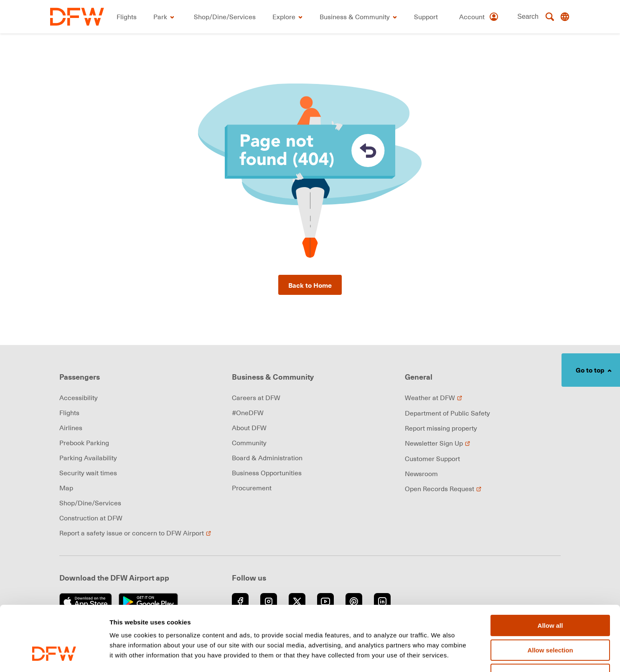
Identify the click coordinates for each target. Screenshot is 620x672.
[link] (77, 17)
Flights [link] (69, 413)
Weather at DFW (434, 398)
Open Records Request (443, 489)
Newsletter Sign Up (438, 443)
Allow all (550, 570)
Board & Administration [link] (267, 458)
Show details (438, 656)
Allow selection (550, 595)
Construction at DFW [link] (91, 518)
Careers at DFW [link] (256, 398)
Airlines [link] (71, 428)
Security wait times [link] (88, 473)
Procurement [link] (252, 488)
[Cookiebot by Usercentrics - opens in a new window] (54, 656)
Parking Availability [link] (88, 458)
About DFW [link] (249, 428)
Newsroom (421, 474)
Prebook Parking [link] (84, 443)
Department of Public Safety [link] (447, 413)
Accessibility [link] (79, 398)
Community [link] (249, 443)
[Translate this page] (565, 17)
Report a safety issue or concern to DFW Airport (135, 533)
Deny (550, 619)
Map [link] (66, 488)
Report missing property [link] (441, 428)
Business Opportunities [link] (267, 473)
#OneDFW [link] (248, 413)
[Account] (479, 17)
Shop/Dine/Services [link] (90, 503)
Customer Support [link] (432, 459)
